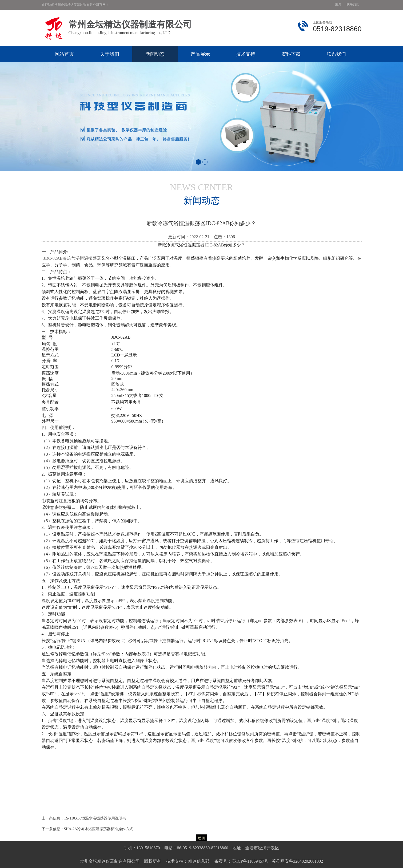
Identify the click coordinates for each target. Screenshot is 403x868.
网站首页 (64, 54)
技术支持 (246, 54)
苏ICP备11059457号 (250, 861)
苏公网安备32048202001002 (297, 861)
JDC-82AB (72, 258)
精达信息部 (199, 861)
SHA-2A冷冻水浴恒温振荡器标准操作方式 (99, 829)
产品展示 (200, 54)
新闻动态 (155, 54)
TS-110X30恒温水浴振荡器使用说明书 (95, 818)
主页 (338, 4)
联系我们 (353, 4)
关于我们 (110, 54)
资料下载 (291, 54)
